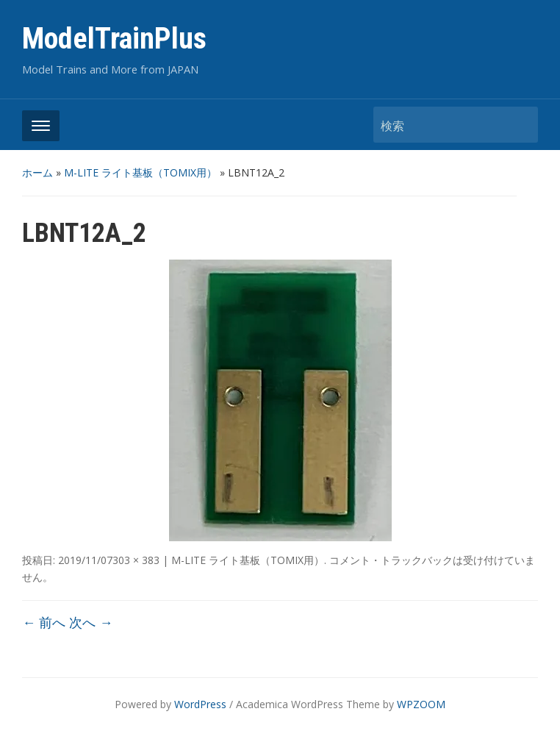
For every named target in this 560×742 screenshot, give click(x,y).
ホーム (37, 172)
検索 (520, 125)
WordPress (200, 704)
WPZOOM (421, 704)
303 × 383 (136, 560)
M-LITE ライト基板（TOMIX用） (140, 172)
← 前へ (44, 622)
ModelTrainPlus (114, 39)
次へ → (91, 622)
